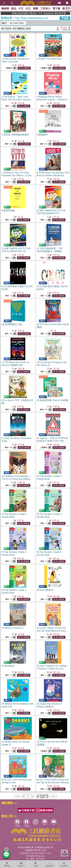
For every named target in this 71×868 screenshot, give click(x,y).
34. (53, 669)
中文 (21, 9)
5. (15, 135)
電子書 (56, 9)
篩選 (65, 18)
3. (17, 100)
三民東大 (45, 9)
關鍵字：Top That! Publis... (13, 23)
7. (18, 175)
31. (13, 628)
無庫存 (9, 68)
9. (8, 211)
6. (42, 135)
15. (12, 324)
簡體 (35, 9)
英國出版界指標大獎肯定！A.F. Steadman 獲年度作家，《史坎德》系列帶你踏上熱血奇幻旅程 (51, 13)
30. (45, 590)
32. (52, 631)
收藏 (35, 864)
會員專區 (64, 864)
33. (8, 666)
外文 (28, 9)
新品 (14, 9)
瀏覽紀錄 (50, 864)
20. (53, 400)
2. (49, 59)
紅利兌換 (43, 111)
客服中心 (21, 864)
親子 (65, 9)
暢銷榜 (5, 9)
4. (53, 100)
